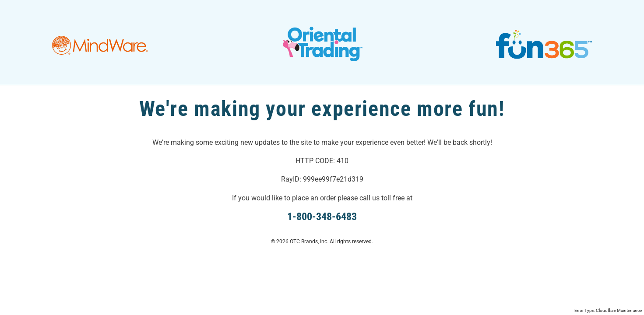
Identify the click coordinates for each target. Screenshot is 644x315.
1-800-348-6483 (322, 217)
